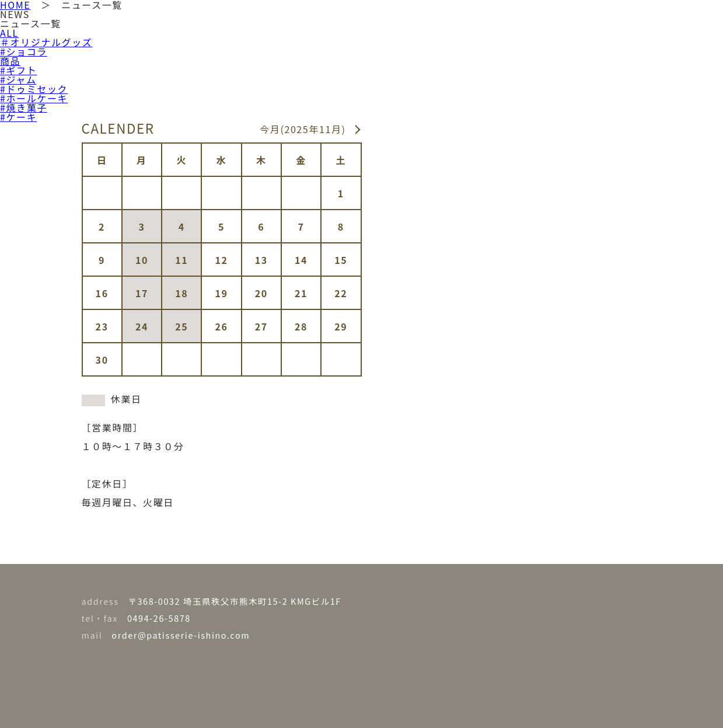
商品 (10, 61)
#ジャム (18, 79)
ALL (9, 33)
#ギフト (18, 70)
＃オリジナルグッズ (46, 42)
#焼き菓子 (24, 107)
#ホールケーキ (34, 98)
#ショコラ (24, 51)
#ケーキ (18, 117)
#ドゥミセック (34, 89)
